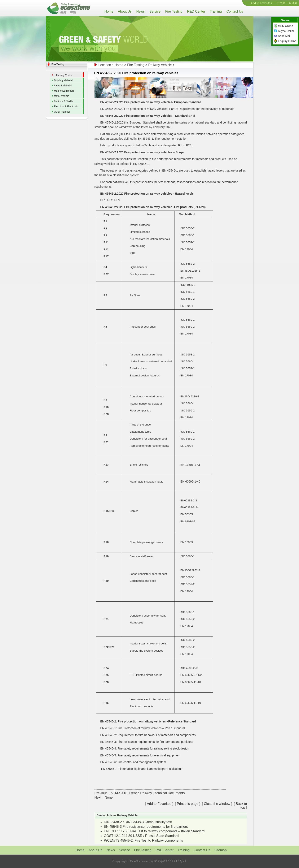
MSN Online (286, 26)
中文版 (281, 3)
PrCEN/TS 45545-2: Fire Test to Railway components (144, 840)
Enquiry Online (287, 41)
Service (154, 11)
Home (110, 11)
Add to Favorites (261, 3)
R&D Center (196, 11)
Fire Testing (173, 11)
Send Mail (284, 36)
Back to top (241, 806)
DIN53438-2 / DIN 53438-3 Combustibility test (138, 822)
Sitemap (221, 850)
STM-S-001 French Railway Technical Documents (148, 793)
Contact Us (234, 11)
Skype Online (286, 31)
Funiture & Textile (64, 101)
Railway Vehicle (160, 65)
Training (215, 11)
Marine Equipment (64, 91)
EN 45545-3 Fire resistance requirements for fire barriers (146, 827)
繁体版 (293, 3)
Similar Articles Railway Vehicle (117, 815)
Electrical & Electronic (66, 107)
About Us (124, 11)
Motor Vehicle (62, 96)
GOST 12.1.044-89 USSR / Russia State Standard (141, 836)
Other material (62, 112)
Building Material (63, 80)
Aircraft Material (63, 86)
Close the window (217, 804)
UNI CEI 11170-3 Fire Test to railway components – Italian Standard (154, 831)
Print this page (188, 804)
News (140, 11)
